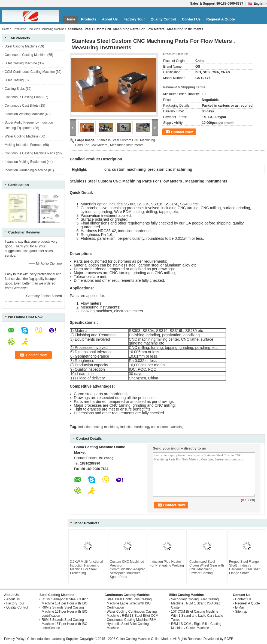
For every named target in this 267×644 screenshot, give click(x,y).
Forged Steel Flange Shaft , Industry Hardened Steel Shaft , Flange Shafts (246, 567)
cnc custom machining (167, 427)
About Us (110, 19)
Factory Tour (134, 19)
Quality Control (163, 19)
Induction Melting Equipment (25, 162)
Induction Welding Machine (24, 114)
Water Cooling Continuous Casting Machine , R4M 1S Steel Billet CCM (133, 614)
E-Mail (240, 607)
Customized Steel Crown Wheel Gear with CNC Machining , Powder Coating (207, 567)
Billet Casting (14, 80)
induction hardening (135, 427)
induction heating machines (98, 427)
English (260, 4)
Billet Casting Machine (21, 63)
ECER (229, 639)
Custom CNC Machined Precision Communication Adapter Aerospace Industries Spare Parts (127, 569)
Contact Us (191, 19)
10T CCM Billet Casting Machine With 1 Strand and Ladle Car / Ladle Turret (197, 616)
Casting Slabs (15, 89)
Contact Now (182, 132)
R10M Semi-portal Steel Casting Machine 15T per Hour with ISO (65, 601)
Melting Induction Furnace (23, 145)
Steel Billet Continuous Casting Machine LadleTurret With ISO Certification (129, 603)
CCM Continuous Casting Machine (30, 72)
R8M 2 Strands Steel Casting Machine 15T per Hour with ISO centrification (65, 612)
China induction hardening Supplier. (53, 639)
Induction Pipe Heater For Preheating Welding (167, 564)
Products (89, 19)
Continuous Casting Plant (23, 97)
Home (70, 19)
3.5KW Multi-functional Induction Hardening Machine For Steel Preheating (86, 567)
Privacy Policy (14, 639)
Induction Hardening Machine (47, 29)
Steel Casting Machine (21, 46)
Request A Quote (221, 19)
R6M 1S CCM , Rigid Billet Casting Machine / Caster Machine (196, 626)
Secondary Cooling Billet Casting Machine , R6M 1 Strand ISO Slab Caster (196, 603)
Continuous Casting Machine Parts (30, 153)
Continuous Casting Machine (25, 55)
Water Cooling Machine (22, 136)
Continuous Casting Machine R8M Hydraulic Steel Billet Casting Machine (132, 624)
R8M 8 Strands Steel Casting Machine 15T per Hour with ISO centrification (65, 624)
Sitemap (241, 612)
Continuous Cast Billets (22, 106)
